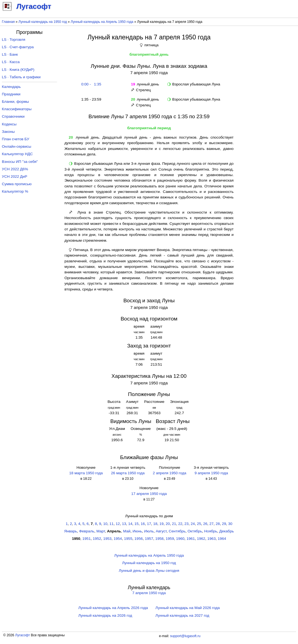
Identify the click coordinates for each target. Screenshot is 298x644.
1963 (212, 539)
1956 (139, 539)
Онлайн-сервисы (17, 146)
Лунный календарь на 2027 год (182, 615)
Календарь (11, 87)
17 (149, 524)
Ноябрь (211, 531)
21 (174, 524)
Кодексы (9, 124)
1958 (159, 539)
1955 (128, 539)
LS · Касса (11, 62)
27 (211, 524)
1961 (191, 539)
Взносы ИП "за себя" (20, 162)
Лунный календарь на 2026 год (105, 615)
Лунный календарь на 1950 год (43, 22)
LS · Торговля (14, 40)
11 (111, 524)
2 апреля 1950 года (170, 473)
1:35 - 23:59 (90, 99)
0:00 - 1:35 (90, 84)
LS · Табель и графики (21, 77)
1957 (149, 539)
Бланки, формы (15, 102)
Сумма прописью (17, 184)
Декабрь (227, 531)
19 (162, 524)
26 (205, 524)
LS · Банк (10, 54)
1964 (222, 539)
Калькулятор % (15, 191)
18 (155, 524)
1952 (97, 539)
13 (124, 524)
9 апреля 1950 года (211, 473)
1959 (170, 539)
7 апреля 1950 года (149, 593)
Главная (8, 22)
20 (168, 524)
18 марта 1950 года (86, 473)
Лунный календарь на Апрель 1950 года (102, 22)
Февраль (87, 531)
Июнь (137, 531)
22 (180, 524)
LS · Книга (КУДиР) (18, 70)
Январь (71, 531)
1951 (86, 539)
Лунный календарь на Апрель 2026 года (113, 608)
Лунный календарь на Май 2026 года (187, 608)
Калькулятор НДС (17, 154)
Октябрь (195, 531)
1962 (201, 539)
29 (224, 524)
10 (105, 524)
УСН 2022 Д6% (15, 169)
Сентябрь (177, 531)
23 (187, 524)
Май (127, 531)
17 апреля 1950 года (149, 494)
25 (199, 524)
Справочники (13, 116)
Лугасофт (23, 635)
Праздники (11, 94)
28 (218, 524)
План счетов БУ (16, 139)
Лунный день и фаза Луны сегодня (149, 571)
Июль (149, 531)
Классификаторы (17, 109)
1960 (180, 539)
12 (118, 524)
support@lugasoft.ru (185, 636)
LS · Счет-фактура (18, 47)
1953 (107, 539)
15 (136, 524)
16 (143, 524)
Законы (8, 132)
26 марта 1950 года (128, 473)
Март (101, 531)
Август (161, 531)
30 (230, 524)
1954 (118, 539)
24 (193, 524)
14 (130, 524)
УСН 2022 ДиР (15, 177)
